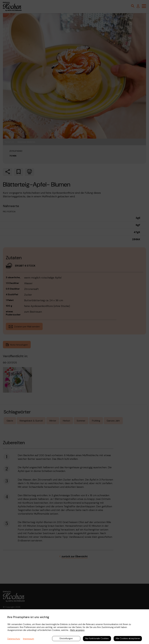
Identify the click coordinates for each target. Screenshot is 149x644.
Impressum (29, 639)
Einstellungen (66, 638)
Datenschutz (14, 639)
